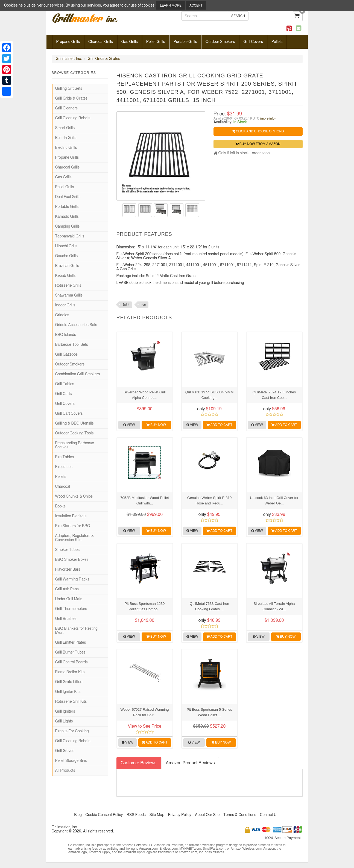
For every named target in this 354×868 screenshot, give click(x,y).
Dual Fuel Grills (68, 197)
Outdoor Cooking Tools (74, 433)
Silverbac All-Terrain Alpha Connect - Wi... (274, 606)
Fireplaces (64, 467)
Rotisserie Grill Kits (71, 702)
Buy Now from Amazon (258, 144)
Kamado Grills (67, 217)
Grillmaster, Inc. (69, 59)
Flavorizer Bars (68, 570)
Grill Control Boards (71, 662)
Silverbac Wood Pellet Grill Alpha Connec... (145, 395)
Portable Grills (185, 42)
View (129, 425)
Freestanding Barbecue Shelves (75, 445)
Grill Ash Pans (67, 589)
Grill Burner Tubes (70, 652)
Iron (143, 305)
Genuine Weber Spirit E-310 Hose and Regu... (209, 500)
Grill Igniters (65, 712)
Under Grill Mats (69, 599)
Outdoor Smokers (220, 42)
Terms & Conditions (240, 815)
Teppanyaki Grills (70, 236)
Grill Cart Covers (69, 414)
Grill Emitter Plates (71, 643)
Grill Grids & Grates (104, 59)
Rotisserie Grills (68, 286)
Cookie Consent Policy (104, 815)
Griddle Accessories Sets (76, 325)
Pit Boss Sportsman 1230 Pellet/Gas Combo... (145, 606)
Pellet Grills (156, 42)
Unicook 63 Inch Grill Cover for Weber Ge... (274, 500)
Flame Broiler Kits (70, 672)
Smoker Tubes (68, 550)
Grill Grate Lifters (69, 682)
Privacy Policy (179, 815)
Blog (78, 815)
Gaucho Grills (67, 256)
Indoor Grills (65, 305)
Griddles (62, 315)
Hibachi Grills (66, 246)
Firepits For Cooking (72, 731)
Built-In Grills (66, 138)
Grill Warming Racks (72, 579)
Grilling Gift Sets (69, 89)
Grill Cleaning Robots (73, 118)
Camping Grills (68, 227)
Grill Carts (64, 394)
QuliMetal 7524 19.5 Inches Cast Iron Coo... (274, 395)
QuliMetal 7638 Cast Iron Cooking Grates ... (209, 606)
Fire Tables (65, 457)
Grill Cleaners (66, 108)
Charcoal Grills (101, 42)
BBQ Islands (66, 335)
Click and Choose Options (258, 131)
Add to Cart (220, 425)
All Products (65, 771)
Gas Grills (130, 42)
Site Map (157, 815)
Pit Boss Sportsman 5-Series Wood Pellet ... (209, 712)
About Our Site (207, 815)
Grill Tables (65, 384)
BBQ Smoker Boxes (72, 560)
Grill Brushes (66, 619)
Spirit (126, 305)
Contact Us (269, 815)
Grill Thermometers (71, 609)
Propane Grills (68, 42)
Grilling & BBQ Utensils (74, 423)
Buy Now (156, 425)
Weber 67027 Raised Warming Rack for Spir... (144, 712)
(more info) (268, 118)
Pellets (277, 42)
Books (60, 506)
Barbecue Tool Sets (72, 345)
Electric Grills (66, 148)
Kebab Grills (65, 276)
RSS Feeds (136, 815)
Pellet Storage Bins (71, 761)
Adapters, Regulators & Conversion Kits (75, 538)
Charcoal (63, 487)
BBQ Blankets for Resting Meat (77, 631)
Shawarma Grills (69, 295)
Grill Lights (64, 721)
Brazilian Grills (67, 266)
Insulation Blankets (71, 516)
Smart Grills (65, 128)
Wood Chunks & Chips (74, 497)
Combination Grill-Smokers (78, 374)
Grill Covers (253, 42)
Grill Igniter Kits (68, 692)
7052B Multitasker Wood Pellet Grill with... (145, 500)
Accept (196, 5)
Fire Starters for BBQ (73, 526)
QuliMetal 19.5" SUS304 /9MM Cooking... (210, 395)
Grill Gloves (65, 751)
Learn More (171, 5)
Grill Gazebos (67, 355)
